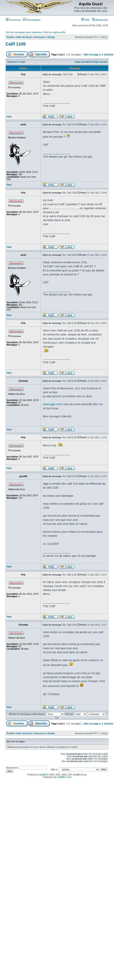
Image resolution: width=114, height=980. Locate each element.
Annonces (40, 37)
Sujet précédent (83, 62)
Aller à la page (91, 55)
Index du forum (24, 37)
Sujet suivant (100, 62)
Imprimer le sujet (16, 62)
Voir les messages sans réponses (24, 32)
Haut (9, 117)
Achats (51, 37)
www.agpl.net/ (52, 404)
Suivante (109, 55)
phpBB (43, 775)
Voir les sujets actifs (55, 32)
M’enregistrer (32, 20)
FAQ (85, 20)
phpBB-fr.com (65, 777)
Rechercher (100, 20)
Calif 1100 (16, 44)
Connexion (14, 20)
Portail (10, 37)
